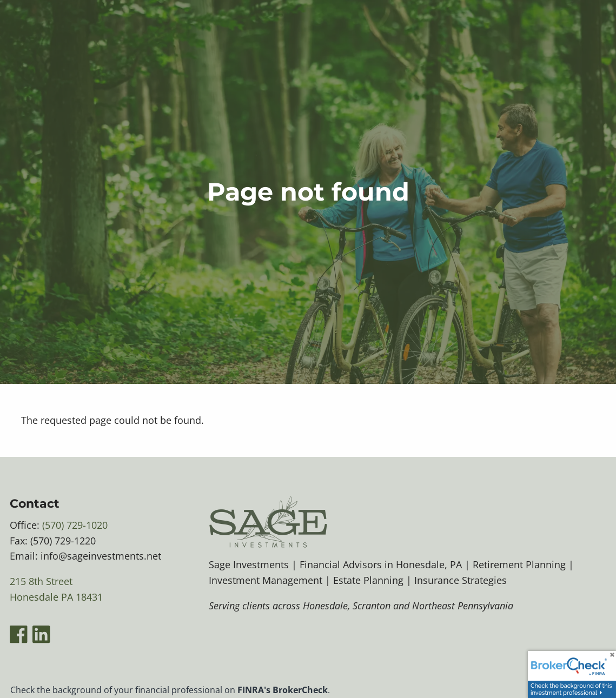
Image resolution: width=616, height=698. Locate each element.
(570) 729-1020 (75, 525)
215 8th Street (41, 581)
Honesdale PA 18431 (56, 597)
